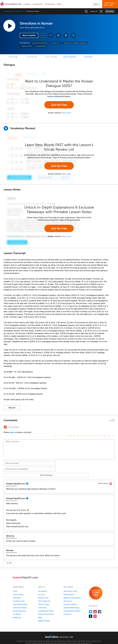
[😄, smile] (55, 427)
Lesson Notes (50, 57)
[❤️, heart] (109, 427)
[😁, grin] (63, 427)
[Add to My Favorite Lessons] (51, 35)
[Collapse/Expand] (59, 420)
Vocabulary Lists (19, 598)
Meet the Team (43, 594)
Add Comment (15, 472)
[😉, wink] (86, 427)
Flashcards (17, 594)
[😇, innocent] (93, 427)
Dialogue (12, 57)
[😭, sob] (89, 427)
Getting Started (69, 591)
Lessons (26, 4)
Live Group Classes (20, 604)
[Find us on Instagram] (95, 613)
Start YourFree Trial (110, 4)
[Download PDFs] (66, 35)
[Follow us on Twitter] (91, 608)
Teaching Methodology (71, 604)
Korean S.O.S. (19, 11)
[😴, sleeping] (97, 427)
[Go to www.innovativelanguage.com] (59, 633)
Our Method (42, 588)
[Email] (30, 466)
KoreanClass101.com (73, 638)
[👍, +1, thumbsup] (113, 427)
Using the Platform (70, 601)
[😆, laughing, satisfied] (78, 427)
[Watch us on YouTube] (95, 608)
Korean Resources (19, 608)
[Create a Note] (58, 35)
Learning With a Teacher (72, 608)
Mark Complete (29, 35)
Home (15, 588)
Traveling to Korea (27, 46)
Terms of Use (97, 638)
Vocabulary (37, 4)
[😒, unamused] (66, 427)
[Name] (30, 460)
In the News (42, 604)
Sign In (96, 4)
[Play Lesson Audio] (9, 26)
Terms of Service (82, 640)
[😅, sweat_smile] (82, 427)
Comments (88, 57)
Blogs (40, 614)
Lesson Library (8, 11)
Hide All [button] (12, 408)
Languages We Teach (46, 608)
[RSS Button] (5, 427)
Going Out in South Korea (40, 43)
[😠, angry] (74, 427)
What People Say (44, 598)
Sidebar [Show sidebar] (111, 11)
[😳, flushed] (59, 427)
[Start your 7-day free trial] (96, 590)
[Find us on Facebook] (100, 608)
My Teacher (50, 4)
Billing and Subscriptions (72, 594)
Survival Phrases (41, 46)
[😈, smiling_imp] (105, 427)
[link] (86, 11)
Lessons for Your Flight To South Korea (75, 43)
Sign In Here (67, 113)
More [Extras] (59, 4)
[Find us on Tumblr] (91, 613)
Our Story (42, 591)
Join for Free (59, 105)
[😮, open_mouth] (101, 427)
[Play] (6, 128)
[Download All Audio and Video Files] (73, 35)
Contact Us (67, 611)
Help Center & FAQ (70, 588)
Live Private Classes (20, 601)
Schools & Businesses (46, 611)
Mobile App (17, 614)
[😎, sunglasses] (70, 427)
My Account (68, 598)
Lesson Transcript (69, 57)
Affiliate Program (44, 617)
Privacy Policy (86, 638)
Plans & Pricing (44, 601)
